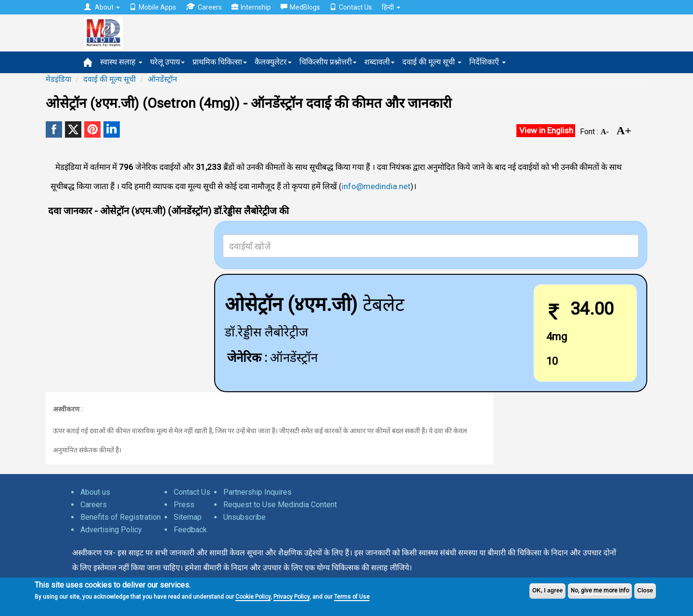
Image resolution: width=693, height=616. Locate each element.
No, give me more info (600, 590)
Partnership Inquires (257, 492)
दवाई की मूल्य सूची (432, 62)
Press (184, 505)
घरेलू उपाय (167, 62)
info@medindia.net (376, 186)
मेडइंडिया (58, 79)
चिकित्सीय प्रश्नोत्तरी (328, 62)
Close (645, 590)
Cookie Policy (253, 597)
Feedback (190, 530)
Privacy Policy (291, 597)
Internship (251, 7)
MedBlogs (300, 7)
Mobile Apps (153, 7)
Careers (204, 7)
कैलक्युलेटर (273, 62)
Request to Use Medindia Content (280, 505)
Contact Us (351, 7)
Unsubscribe (244, 517)
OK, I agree (547, 590)
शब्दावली (379, 62)
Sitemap (188, 517)
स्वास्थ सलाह (121, 62)
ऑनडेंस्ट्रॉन (162, 79)
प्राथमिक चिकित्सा (220, 62)
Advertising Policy (111, 530)
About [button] (102, 7)
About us (95, 492)
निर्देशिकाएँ (488, 62)
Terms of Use (352, 597)
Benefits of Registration (121, 517)
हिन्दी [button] (391, 7)
